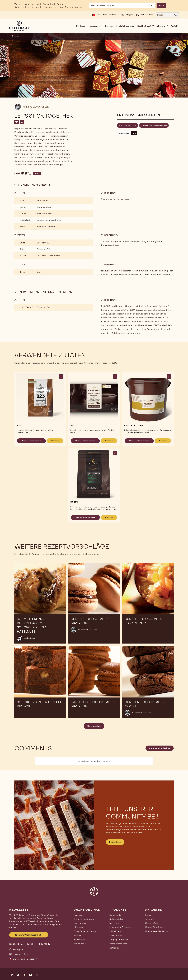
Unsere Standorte (154, 927)
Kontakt (174, 26)
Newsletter (79, 940)
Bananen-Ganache (128, 125)
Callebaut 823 (44, 243)
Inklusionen (115, 931)
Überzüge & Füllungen (120, 927)
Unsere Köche (152, 923)
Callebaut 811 (43, 249)
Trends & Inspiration (125, 26)
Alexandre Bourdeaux (87, 630)
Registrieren (115, 842)
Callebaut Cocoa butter (48, 256)
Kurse (148, 915)
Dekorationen (116, 935)
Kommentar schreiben (160, 748)
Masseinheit (124, 133)
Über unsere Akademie (156, 931)
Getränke (114, 948)
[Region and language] (122, 6)
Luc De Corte (30, 638)
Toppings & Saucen (119, 940)
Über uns (78, 927)
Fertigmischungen (118, 944)
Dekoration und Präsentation (155, 125)
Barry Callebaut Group (85, 931)
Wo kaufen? (80, 944)
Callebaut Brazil (45, 307)
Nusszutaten (116, 923)
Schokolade (115, 915)
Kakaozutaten (116, 919)
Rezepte (109, 26)
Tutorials (150, 919)
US (134, 133)
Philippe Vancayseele (36, 107)
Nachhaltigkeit (81, 923)
